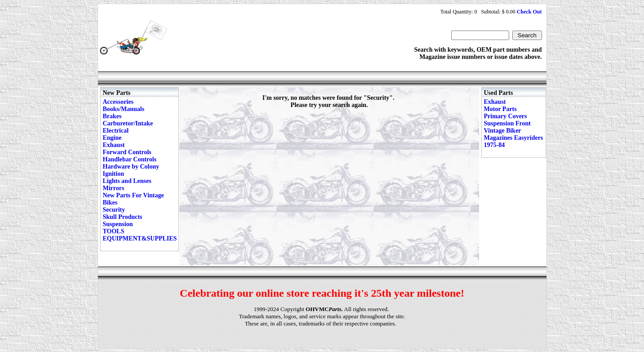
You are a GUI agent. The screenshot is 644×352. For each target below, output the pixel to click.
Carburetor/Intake (128, 123)
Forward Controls (127, 152)
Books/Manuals (124, 109)
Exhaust (114, 145)
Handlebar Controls (130, 159)
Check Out (529, 12)
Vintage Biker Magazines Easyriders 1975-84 (514, 138)
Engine (112, 138)
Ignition (113, 174)
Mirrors (114, 188)
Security (114, 210)
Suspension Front (507, 123)
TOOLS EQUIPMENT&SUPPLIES (140, 235)
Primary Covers (506, 116)
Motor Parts (500, 109)
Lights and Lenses (127, 181)
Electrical (116, 131)
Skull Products (123, 217)
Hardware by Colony (131, 167)
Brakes (112, 116)
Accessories (118, 102)
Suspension (118, 224)
